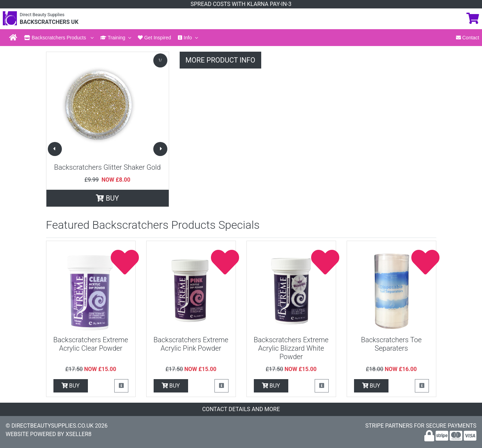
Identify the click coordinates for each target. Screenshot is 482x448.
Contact (468, 38)
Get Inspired (154, 38)
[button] (55, 149)
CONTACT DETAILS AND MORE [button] (241, 409)
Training (113, 38)
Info (185, 38)
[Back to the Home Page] (10, 22)
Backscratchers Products (56, 38)
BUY (107, 198)
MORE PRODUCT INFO (220, 60)
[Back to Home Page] (13, 38)
